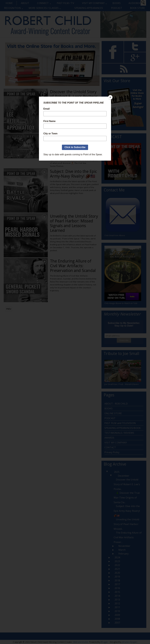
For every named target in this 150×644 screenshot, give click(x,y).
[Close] (110, 97)
